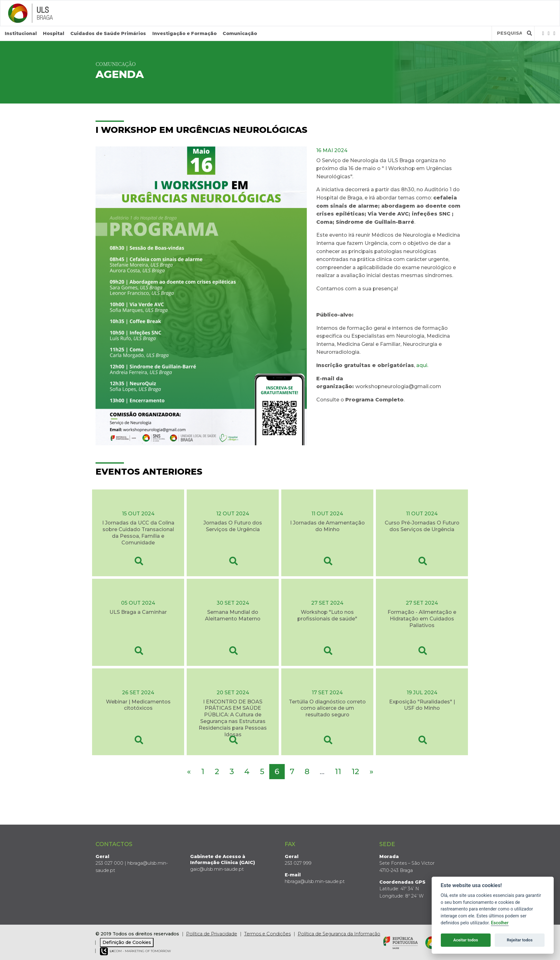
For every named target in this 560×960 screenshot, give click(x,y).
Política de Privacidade (212, 934)
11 (338, 771)
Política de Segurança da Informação (339, 934)
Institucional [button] (21, 33)
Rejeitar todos (520, 940)
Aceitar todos (466, 940)
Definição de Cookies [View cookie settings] (127, 942)
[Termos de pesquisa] (509, 33)
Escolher (500, 923)
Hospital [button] (54, 33)
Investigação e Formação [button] (184, 33)
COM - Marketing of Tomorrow (135, 951)
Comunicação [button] (240, 33)
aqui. (422, 365)
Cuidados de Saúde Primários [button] (108, 33)
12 (355, 771)
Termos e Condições (267, 934)
